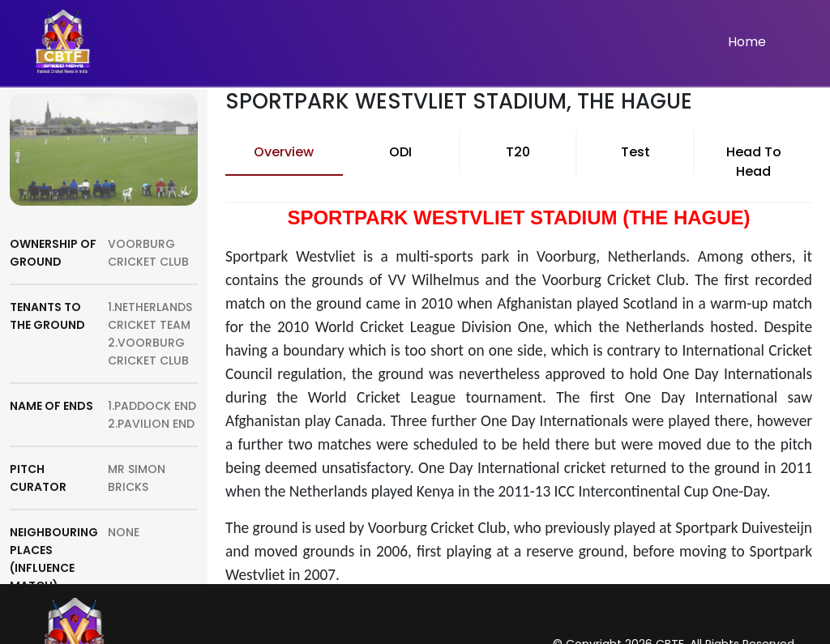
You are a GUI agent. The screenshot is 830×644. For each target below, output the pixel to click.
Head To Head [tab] (754, 162)
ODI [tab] (400, 152)
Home (747, 42)
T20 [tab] (518, 152)
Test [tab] (635, 152)
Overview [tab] (284, 152)
